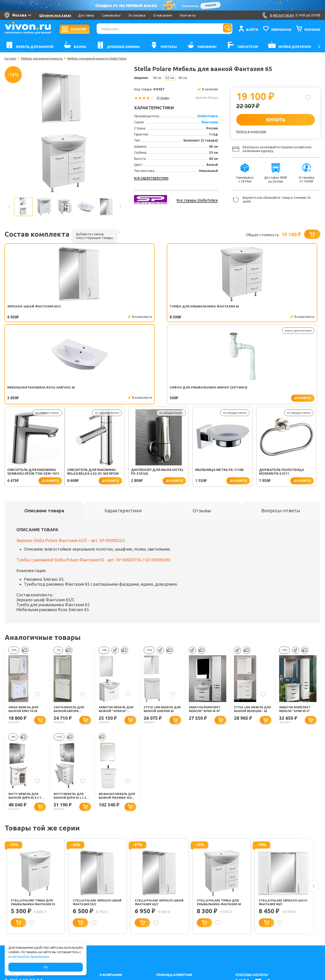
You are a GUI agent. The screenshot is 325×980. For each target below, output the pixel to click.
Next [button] (120, 207)
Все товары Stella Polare (197, 200)
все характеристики (151, 178)
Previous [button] (9, 207)
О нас (104, 910)
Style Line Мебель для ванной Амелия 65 (160, 634)
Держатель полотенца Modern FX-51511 (221, 396)
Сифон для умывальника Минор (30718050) (223, 308)
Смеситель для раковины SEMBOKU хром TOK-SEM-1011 (289, 308)
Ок (46, 967)
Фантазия (210, 122)
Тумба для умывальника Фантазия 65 (95, 308)
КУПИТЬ (276, 120)
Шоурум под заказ (55, 15)
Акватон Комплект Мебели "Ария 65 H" (297, 634)
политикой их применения (29, 957)
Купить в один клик (251, 132)
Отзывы (163, 98)
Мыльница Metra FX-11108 (159, 394)
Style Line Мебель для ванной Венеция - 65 (250, 634)
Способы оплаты (169, 942)
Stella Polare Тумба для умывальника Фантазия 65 (222, 829)
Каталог (11, 58)
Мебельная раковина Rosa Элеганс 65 (160, 308)
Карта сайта (108, 936)
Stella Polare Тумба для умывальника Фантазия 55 (36, 829)
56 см (157, 78)
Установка (137, 15)
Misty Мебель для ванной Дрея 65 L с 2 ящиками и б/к (72, 722)
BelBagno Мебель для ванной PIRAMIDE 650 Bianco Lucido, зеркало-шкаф (116, 722)
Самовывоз (111, 15)
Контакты (188, 15)
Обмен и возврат (169, 923)
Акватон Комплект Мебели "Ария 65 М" (207, 634)
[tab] (44, 434)
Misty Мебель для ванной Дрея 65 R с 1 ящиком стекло (27, 722)
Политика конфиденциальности (124, 930)
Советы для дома (170, 936)
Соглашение (109, 923)
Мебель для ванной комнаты (44, 58)
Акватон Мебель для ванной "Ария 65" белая (116, 634)
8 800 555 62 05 (25, 923)
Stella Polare (208, 116)
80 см (183, 78)
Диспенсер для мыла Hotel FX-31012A (97, 396)
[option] (65, 133)
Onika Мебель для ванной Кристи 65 (25, 634)
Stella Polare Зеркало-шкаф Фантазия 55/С (95, 829)
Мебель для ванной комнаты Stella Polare (104, 58)
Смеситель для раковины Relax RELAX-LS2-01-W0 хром (33, 396)
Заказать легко (168, 930)
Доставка (86, 15)
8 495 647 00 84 (25, 910)
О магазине (163, 15)
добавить (242, 317)
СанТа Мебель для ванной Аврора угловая (70, 634)
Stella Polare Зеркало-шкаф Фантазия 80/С (281, 829)
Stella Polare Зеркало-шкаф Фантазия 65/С (157, 829)
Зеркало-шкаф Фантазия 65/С (34, 308)
